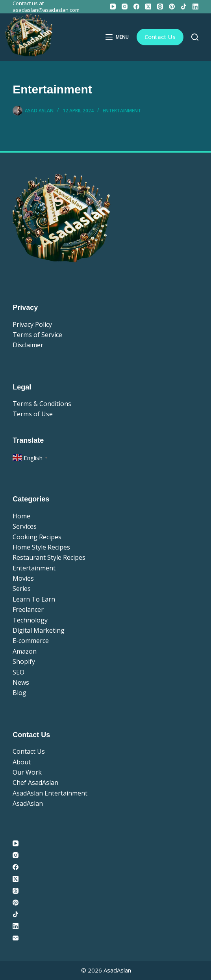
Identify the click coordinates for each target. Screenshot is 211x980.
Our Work (27, 772)
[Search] (195, 37)
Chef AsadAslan (35, 783)
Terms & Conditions (42, 404)
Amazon (25, 651)
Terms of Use (33, 414)
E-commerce (31, 641)
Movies (23, 578)
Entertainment (122, 111)
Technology (30, 620)
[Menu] (117, 37)
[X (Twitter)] (148, 7)
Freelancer (28, 609)
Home (21, 516)
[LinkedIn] (195, 7)
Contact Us (160, 37)
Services (25, 526)
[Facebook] (136, 7)
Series (22, 589)
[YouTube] (113, 7)
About (22, 762)
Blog (19, 693)
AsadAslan (28, 803)
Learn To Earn (34, 599)
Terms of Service (37, 335)
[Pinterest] (172, 7)
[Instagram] (125, 7)
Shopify (24, 661)
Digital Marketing (39, 630)
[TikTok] (184, 7)
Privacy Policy (32, 324)
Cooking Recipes (37, 537)
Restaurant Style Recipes (49, 557)
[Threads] (160, 7)
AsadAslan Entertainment (50, 793)
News (21, 682)
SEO (19, 672)
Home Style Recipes (41, 547)
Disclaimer (28, 345)
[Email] (105, 938)
